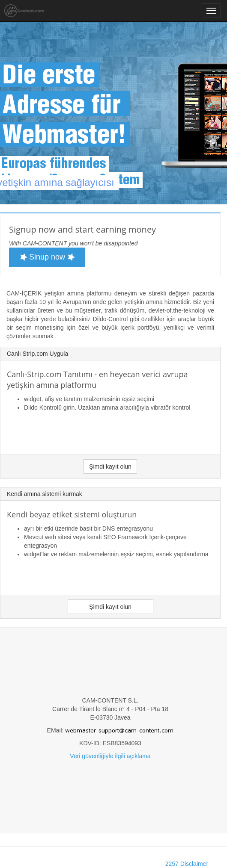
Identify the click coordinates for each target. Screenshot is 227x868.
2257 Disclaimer (187, 864)
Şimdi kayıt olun (110, 466)
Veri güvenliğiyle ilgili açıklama (110, 756)
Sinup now (47, 257)
